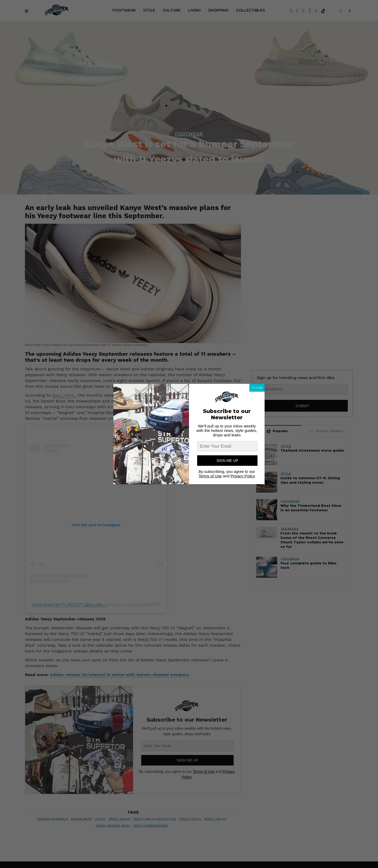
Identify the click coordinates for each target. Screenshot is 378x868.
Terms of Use (210, 476)
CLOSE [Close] (257, 388)
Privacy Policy (243, 476)
